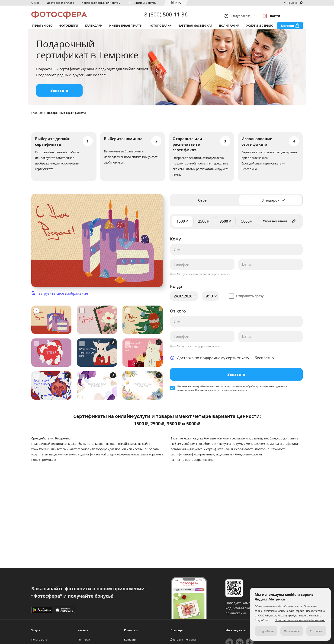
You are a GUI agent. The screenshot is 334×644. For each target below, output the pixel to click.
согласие (237, 393)
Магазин (287, 30)
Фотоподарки (160, 30)
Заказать (59, 97)
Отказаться (292, 631)
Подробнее (266, 631)
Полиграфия (229, 30)
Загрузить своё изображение (63, 300)
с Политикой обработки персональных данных (220, 397)
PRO (179, 3)
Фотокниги (69, 30)
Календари (94, 30)
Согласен (316, 631)
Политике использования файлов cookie (300, 620)
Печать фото (42, 30)
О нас (35, 3)
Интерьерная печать (125, 30)
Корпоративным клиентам (101, 3)
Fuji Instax (84, 639)
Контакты (130, 639)
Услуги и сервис (260, 30)
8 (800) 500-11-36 (166, 16)
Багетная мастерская (195, 30)
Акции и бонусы (145, 3)
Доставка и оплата (61, 3)
